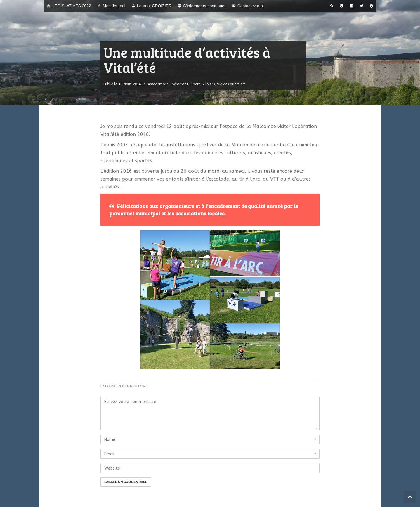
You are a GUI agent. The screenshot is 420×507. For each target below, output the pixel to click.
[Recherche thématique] (332, 6)
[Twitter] (362, 6)
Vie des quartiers (231, 84)
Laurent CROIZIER (154, 6)
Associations (158, 84)
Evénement (179, 84)
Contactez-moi (251, 6)
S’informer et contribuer (204, 6)
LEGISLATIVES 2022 (72, 6)
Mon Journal (114, 6)
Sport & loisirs (203, 84)
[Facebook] (352, 6)
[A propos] (372, 6)
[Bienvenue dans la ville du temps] (342, 6)
